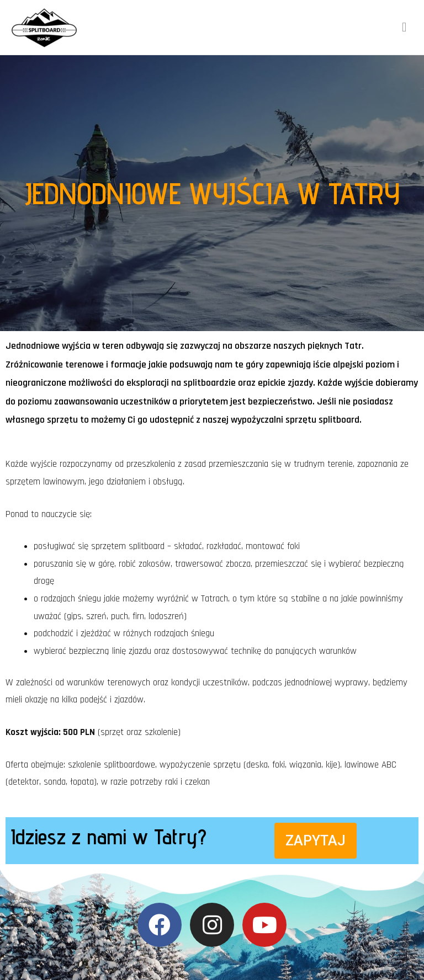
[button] (316, 841)
